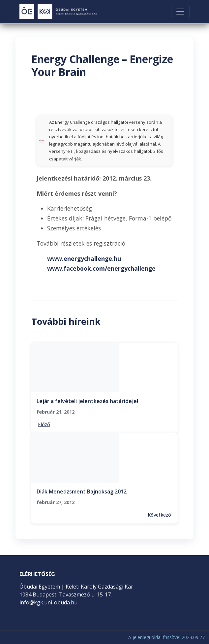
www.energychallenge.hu (84, 258)
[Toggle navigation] (180, 12)
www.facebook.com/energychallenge (101, 268)
